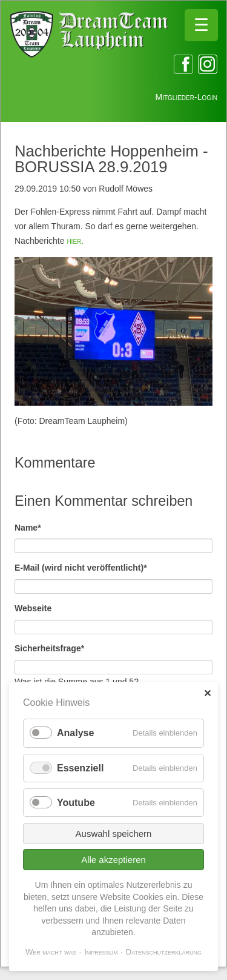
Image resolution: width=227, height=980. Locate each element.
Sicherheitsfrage (49, 647)
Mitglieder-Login (186, 97)
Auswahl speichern (114, 834)
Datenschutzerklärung (164, 952)
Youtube (76, 803)
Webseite (33, 608)
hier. (75, 241)
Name (35, 527)
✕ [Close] (207, 693)
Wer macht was (51, 952)
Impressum (101, 952)
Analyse (75, 733)
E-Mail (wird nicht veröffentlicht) (81, 567)
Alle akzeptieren (113, 860)
